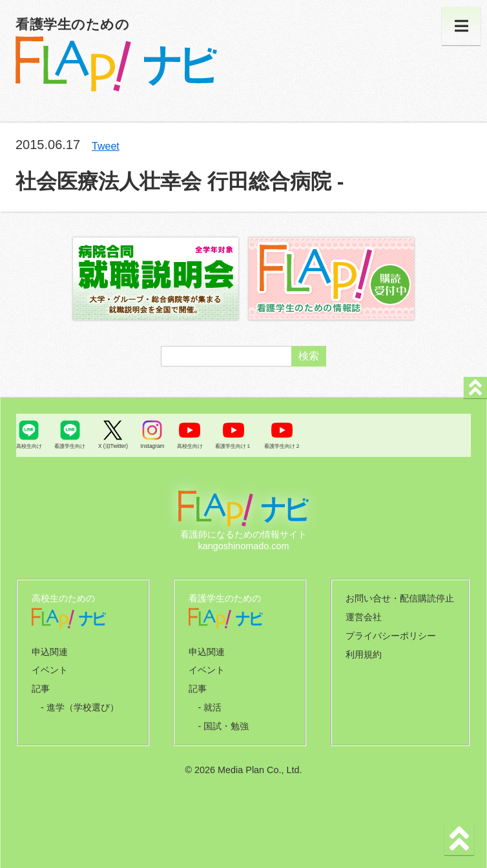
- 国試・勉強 (223, 726)
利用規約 (364, 654)
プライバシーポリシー (391, 636)
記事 (41, 689)
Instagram (152, 446)
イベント (50, 670)
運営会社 (364, 617)
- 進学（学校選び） (80, 707)
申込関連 (50, 652)
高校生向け (29, 446)
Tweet (106, 146)
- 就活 (210, 707)
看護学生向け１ (233, 446)
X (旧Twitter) (113, 446)
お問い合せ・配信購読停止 (400, 598)
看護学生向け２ (282, 446)
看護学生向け (70, 446)
